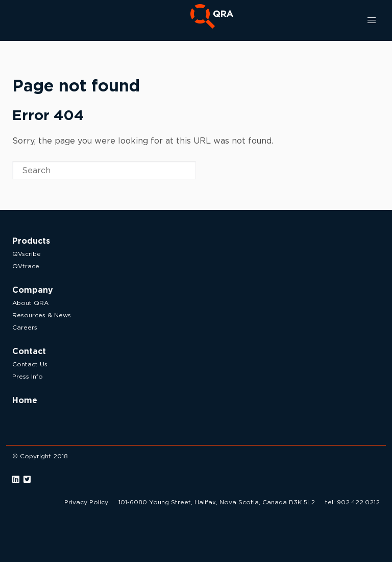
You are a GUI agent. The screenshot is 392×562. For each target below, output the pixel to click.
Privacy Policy (86, 502)
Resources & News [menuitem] (42, 315)
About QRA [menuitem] (30, 303)
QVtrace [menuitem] (26, 266)
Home (25, 400)
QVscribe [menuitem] (27, 254)
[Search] (104, 170)
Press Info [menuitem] (28, 376)
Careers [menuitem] (25, 327)
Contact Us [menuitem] (30, 364)
